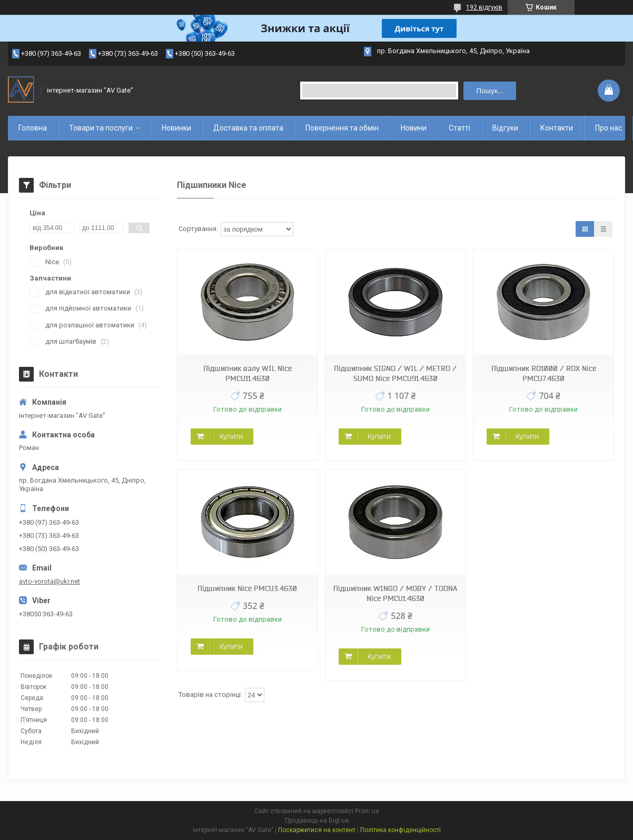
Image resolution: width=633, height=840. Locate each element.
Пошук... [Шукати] (490, 91)
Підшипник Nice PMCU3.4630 (247, 588)
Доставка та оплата (248, 128)
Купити (231, 436)
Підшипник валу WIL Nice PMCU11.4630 (248, 373)
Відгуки (505, 128)
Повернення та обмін (342, 128)
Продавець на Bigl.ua (317, 821)
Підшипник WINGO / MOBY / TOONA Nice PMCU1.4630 (395, 593)
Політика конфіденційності (400, 830)
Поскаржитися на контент (317, 830)
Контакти (557, 128)
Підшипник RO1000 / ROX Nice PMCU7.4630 (544, 373)
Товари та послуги (101, 128)
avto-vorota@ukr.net (50, 581)
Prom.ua (367, 811)
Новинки (176, 128)
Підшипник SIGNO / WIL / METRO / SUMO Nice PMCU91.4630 (395, 373)
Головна (33, 128)
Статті (459, 128)
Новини (414, 128)
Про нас (609, 128)
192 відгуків (484, 7)
